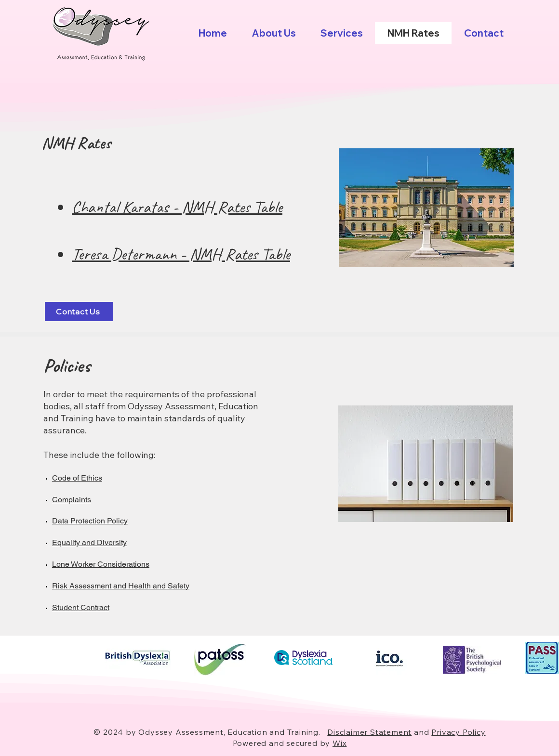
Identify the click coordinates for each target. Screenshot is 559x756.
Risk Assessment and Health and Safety (121, 586)
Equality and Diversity (89, 542)
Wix (339, 743)
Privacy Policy (458, 732)
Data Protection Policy (90, 521)
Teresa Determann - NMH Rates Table (181, 254)
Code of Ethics (77, 478)
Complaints (72, 500)
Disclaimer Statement (369, 732)
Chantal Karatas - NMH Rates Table (177, 207)
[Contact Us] (79, 312)
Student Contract (81, 607)
